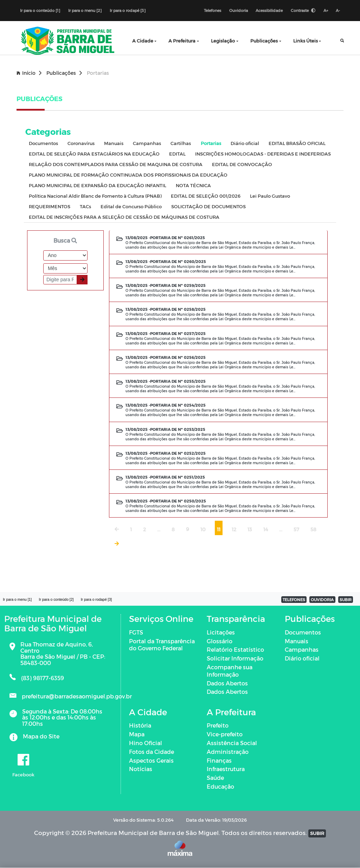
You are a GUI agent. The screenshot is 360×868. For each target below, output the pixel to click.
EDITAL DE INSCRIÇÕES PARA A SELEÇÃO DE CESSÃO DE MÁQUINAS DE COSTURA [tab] (124, 217)
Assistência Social (232, 743)
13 (250, 530)
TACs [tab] (85, 207)
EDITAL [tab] (177, 154)
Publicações (264, 41)
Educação (220, 787)
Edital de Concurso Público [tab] (131, 207)
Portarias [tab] (211, 143)
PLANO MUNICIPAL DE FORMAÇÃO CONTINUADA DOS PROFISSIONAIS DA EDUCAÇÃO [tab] (128, 175)
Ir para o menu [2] (85, 10)
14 (266, 530)
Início (29, 73)
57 (296, 530)
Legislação (223, 41)
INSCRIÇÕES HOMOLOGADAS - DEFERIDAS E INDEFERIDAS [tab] (263, 154)
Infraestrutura (226, 769)
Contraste (303, 10)
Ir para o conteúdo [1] (40, 10)
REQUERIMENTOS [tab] (50, 207)
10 (203, 530)
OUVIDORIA (322, 600)
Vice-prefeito (225, 734)
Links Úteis (306, 41)
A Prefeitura (182, 41)
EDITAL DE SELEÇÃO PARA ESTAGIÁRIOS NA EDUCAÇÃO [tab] (94, 154)
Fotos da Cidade (152, 752)
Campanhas (302, 650)
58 (313, 530)
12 (234, 530)
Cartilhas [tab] (181, 143)
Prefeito (218, 726)
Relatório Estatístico (235, 650)
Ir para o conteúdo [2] (57, 599)
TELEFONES (294, 600)
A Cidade (143, 41)
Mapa (137, 734)
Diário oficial (302, 659)
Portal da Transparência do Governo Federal (162, 645)
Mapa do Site (41, 737)
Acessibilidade (269, 10)
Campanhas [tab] (147, 143)
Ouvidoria (238, 10)
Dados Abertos (227, 683)
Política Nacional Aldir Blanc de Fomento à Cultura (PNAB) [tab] (95, 196)
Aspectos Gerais (151, 760)
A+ (325, 10)
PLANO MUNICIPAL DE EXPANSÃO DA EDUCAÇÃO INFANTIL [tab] (98, 186)
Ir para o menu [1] (17, 599)
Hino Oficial (146, 743)
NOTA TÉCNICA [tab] (193, 186)
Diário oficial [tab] (245, 143)
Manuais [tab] (114, 143)
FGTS (136, 632)
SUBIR (346, 600)
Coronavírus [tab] (81, 143)
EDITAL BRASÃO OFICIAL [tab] (297, 143)
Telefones (212, 10)
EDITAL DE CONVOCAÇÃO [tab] (242, 165)
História (140, 726)
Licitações (221, 632)
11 (219, 530)
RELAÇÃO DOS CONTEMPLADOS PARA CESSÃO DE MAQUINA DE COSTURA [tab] (116, 165)
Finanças (219, 760)
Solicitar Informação (235, 659)
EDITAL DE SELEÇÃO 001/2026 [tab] (206, 196)
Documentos (303, 632)
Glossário (220, 641)
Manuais (297, 641)
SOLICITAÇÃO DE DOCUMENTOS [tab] (208, 207)
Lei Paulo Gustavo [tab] (270, 196)
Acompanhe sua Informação (230, 671)
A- (338, 10)
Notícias (141, 769)
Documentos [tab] (43, 143)
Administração (228, 752)
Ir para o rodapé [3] (128, 10)
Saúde (215, 778)
